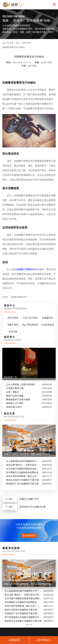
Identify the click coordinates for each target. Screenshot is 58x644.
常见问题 (13, 332)
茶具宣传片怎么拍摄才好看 (33, 507)
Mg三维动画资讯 (30, 325)
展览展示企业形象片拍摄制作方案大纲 (23, 621)
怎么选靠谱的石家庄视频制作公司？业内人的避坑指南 (23, 461)
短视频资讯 (47, 318)
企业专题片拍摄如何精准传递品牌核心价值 (23, 469)
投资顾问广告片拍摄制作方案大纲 (22, 484)
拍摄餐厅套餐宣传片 (27, 269)
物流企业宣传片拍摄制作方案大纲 (22, 480)
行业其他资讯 (47, 325)
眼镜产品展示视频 (15, 396)
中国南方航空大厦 (15, 388)
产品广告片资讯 (30, 318)
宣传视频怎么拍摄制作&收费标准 (22, 472)
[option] (29, 590)
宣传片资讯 (27, 43)
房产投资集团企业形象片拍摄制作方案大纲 (23, 617)
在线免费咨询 (29, 536)
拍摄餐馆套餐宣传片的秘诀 (13, 47)
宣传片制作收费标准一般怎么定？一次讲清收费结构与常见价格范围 (23, 476)
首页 (17, 43)
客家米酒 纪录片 (14, 407)
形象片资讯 (13, 325)
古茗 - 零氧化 (13, 392)
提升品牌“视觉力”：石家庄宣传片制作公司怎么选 (23, 465)
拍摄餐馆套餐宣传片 (19, 297)
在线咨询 (15, 640)
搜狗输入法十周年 (15, 403)
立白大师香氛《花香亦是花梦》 (21, 385)
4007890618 (44, 640)
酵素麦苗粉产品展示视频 (18, 400)
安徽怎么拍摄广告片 (29, 499)
